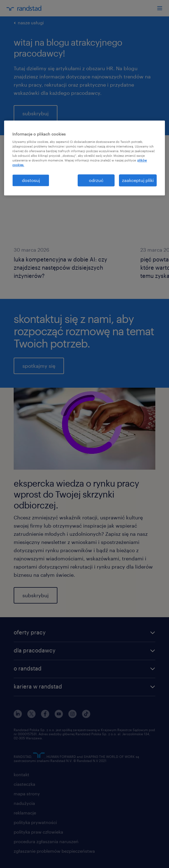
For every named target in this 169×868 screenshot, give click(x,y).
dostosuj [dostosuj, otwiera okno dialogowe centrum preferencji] (31, 180)
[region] (84, 158)
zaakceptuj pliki (138, 180)
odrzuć (96, 180)
